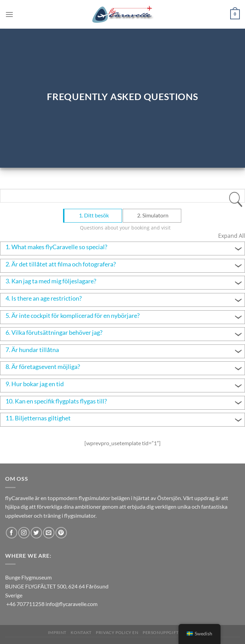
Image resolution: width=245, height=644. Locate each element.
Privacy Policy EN (117, 632)
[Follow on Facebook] (12, 533)
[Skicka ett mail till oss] (49, 533)
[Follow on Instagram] (24, 533)
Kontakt (81, 632)
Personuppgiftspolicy (170, 632)
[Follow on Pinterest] (61, 533)
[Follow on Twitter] (36, 533)
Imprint (57, 632)
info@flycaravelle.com (72, 604)
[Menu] (9, 14)
